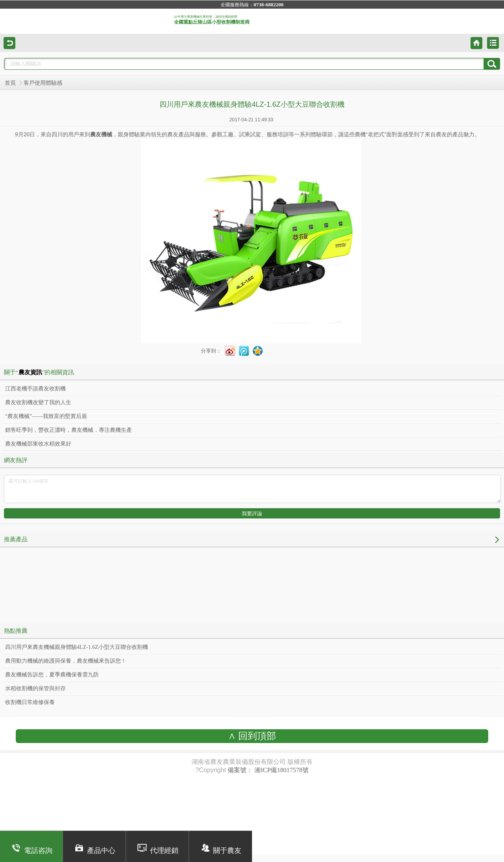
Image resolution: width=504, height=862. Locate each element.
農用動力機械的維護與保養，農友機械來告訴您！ (66, 661)
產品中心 (94, 851)
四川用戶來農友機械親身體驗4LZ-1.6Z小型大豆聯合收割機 (77, 647)
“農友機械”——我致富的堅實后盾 (46, 416)
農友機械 (101, 135)
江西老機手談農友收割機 (35, 389)
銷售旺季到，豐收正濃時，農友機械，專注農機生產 (69, 430)
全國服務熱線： (252, 5)
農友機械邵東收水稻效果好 (38, 444)
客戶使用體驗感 (43, 83)
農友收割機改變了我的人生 (38, 402)
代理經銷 (157, 851)
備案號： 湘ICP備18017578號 (268, 770)
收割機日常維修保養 (30, 702)
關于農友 (221, 851)
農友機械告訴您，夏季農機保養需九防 (52, 675)
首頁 (10, 83)
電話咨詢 (31, 851)
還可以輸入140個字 (252, 489)
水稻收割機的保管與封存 (35, 688)
